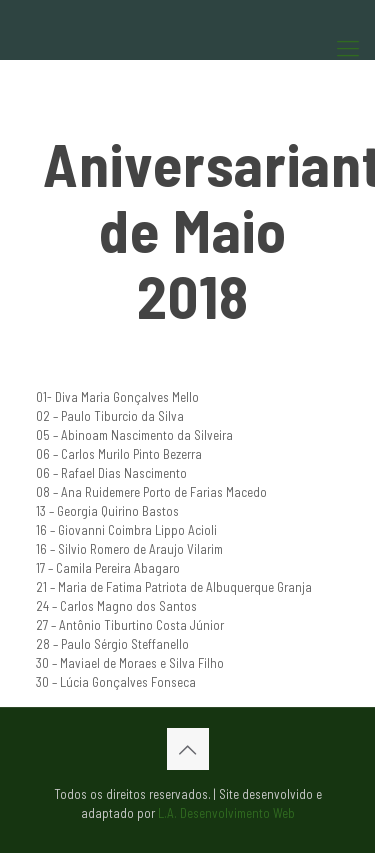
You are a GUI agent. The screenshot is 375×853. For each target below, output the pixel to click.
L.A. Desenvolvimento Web (226, 813)
